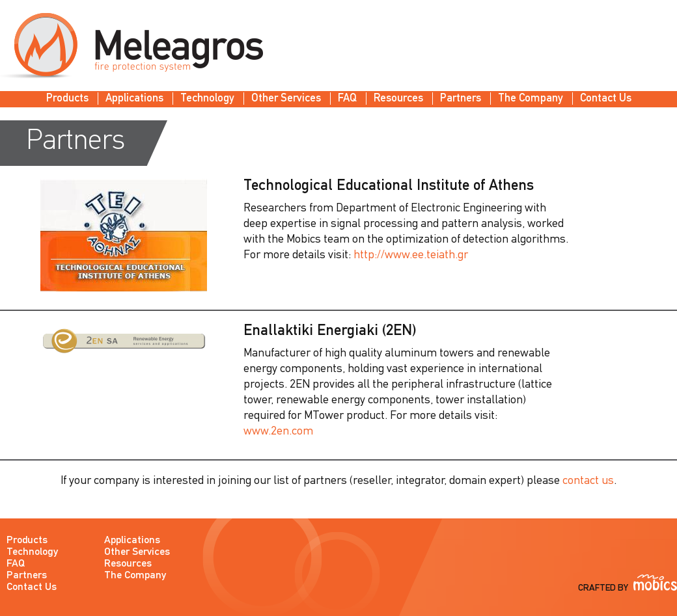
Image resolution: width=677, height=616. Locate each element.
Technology (207, 99)
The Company (531, 99)
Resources (398, 99)
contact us (588, 481)
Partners (461, 99)
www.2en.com (278, 432)
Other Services (286, 99)
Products (67, 99)
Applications (134, 99)
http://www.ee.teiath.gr (411, 255)
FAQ (347, 99)
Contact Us (606, 99)
